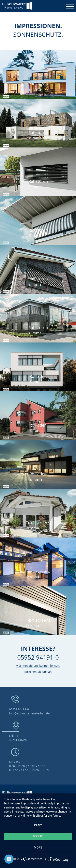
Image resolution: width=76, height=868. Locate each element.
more (38, 847)
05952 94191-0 (19, 709)
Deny (38, 825)
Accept (38, 836)
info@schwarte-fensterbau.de (29, 713)
